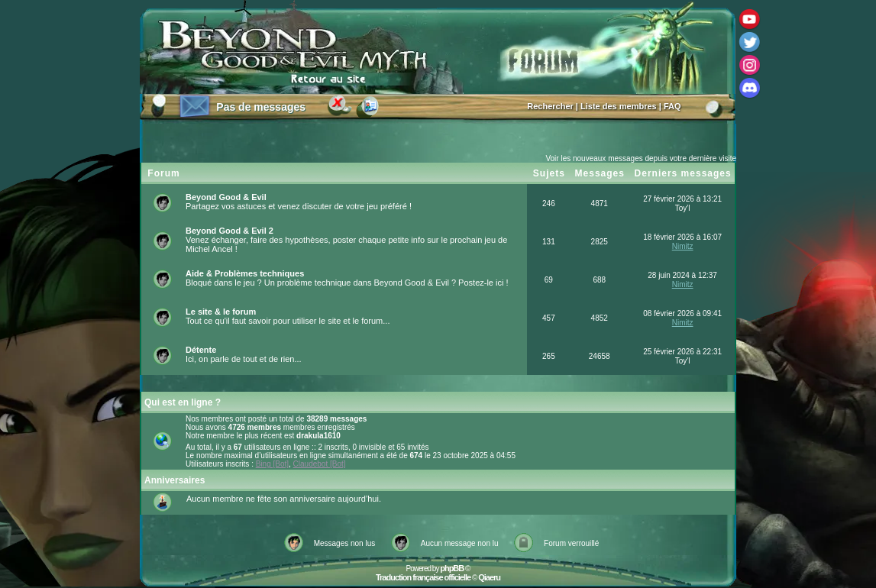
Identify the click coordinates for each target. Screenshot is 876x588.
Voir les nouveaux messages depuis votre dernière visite (641, 158)
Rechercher (550, 106)
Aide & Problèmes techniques (245, 273)
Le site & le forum (221, 312)
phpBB (452, 568)
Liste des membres (619, 106)
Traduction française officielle (423, 577)
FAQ (672, 106)
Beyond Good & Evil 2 (230, 231)
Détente (201, 350)
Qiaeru (489, 577)
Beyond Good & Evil (226, 197)
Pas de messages (261, 107)
